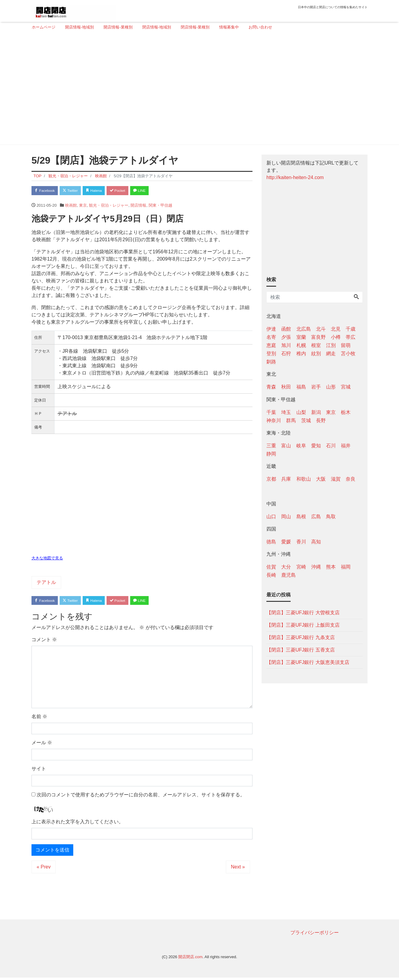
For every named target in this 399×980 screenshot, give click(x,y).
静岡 (271, 454)
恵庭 (271, 345)
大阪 (321, 479)
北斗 (321, 329)
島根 (301, 517)
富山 (286, 446)
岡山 (286, 517)
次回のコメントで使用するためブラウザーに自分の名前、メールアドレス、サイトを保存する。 (141, 797)
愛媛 (286, 542)
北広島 (304, 329)
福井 (346, 446)
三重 (271, 446)
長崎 (271, 575)
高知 (316, 542)
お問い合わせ (260, 27)
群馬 (291, 420)
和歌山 (304, 479)
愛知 (316, 446)
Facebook (47, 191)
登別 (271, 353)
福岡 (346, 567)
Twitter (76, 191)
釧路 (271, 362)
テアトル (46, 583)
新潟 (316, 412)
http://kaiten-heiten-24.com (295, 177)
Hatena (103, 191)
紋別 (316, 353)
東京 (83, 207)
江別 (331, 345)
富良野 (318, 337)
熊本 (331, 567)
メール (42, 745)
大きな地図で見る (47, 559)
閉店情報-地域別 (157, 27)
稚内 (301, 353)
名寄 (271, 337)
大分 (286, 567)
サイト (39, 771)
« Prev (44, 869)
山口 (271, 517)
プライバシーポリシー (315, 935)
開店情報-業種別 (118, 27)
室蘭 (301, 337)
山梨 (301, 412)
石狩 (286, 353)
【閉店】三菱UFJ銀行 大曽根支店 (303, 613)
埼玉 (286, 412)
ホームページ (44, 27)
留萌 (346, 345)
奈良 (351, 479)
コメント (44, 642)
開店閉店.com (190, 959)
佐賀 (271, 567)
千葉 (271, 412)
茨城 (306, 420)
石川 (331, 446)
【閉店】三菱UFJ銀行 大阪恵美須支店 (308, 662)
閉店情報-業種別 (195, 27)
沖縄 (316, 567)
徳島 (271, 542)
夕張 (286, 337)
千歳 (351, 329)
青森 (271, 387)
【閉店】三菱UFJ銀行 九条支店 (301, 637)
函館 (286, 329)
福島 (301, 387)
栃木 (346, 412)
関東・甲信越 (160, 207)
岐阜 (301, 446)
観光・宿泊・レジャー (109, 207)
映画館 (71, 207)
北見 (336, 329)
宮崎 (301, 567)
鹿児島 (289, 575)
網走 (331, 353)
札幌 (301, 345)
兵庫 (286, 479)
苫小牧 (348, 353)
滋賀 (336, 479)
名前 (39, 719)
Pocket (130, 191)
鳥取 (331, 517)
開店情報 (138, 207)
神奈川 (274, 420)
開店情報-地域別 (79, 27)
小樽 (336, 337)
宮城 (346, 387)
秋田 (286, 387)
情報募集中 (229, 27)
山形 (331, 387)
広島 (316, 517)
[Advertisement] (197, 90)
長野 (321, 420)
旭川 (286, 345)
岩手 (316, 387)
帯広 (351, 337)
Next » (238, 869)
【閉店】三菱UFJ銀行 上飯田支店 (303, 625)
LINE (156, 191)
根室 (316, 345)
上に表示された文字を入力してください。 (77, 824)
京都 (271, 479)
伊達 (271, 329)
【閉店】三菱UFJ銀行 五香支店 (301, 650)
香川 (301, 542)
